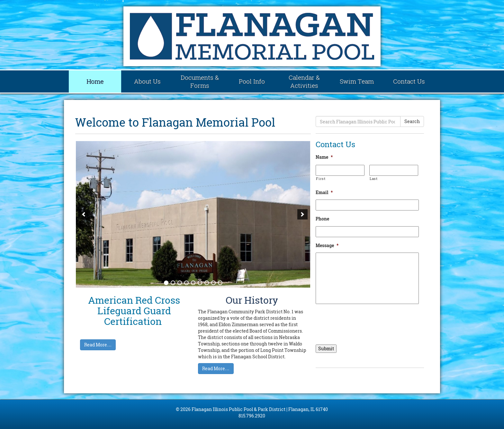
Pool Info (252, 81)
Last (374, 179)
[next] (302, 214)
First (321, 179)
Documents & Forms (200, 81)
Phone (322, 219)
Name (324, 157)
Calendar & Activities (304, 81)
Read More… (98, 345)
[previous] (84, 214)
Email (324, 192)
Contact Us (409, 81)
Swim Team (357, 81)
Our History (252, 300)
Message (327, 246)
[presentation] (364, 322)
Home (95, 81)
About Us (147, 81)
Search (412, 121)
